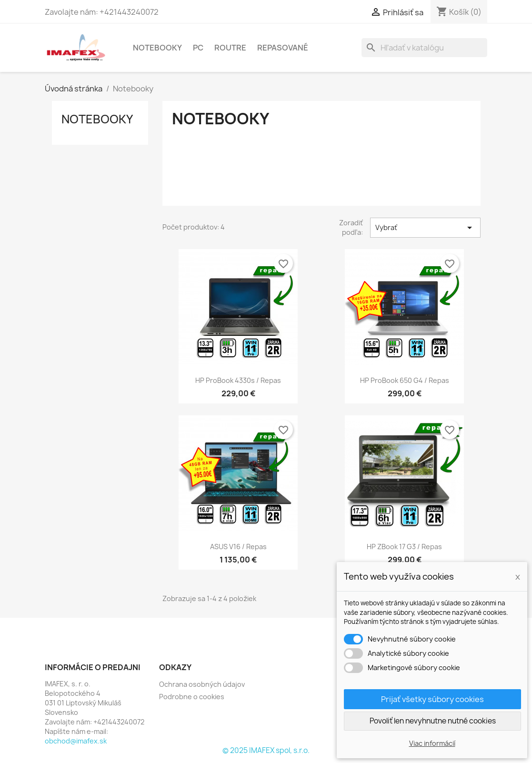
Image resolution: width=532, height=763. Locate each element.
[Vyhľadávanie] (424, 48)
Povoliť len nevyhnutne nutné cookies (433, 721)
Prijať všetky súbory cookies (432, 699)
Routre (230, 48)
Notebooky (157, 48)
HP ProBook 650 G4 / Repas (405, 380)
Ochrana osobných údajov (202, 684)
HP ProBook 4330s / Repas (238, 380)
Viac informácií (432, 743)
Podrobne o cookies (192, 697)
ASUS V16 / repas (238, 547)
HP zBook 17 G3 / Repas (404, 547)
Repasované (283, 48)
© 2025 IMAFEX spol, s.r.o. (266, 750)
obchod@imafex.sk (76, 741)
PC (198, 48)
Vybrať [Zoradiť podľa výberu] (425, 228)
